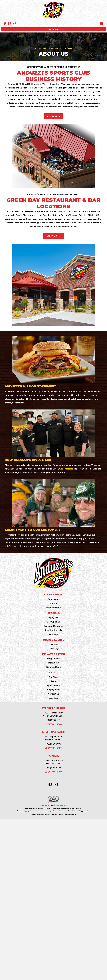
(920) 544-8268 (53, 768)
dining (65, 391)
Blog (54, 681)
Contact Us (54, 694)
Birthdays (53, 634)
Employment (53, 690)
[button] (5, 23)
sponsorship (67, 469)
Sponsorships (53, 686)
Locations (54, 698)
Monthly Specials (54, 630)
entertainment (80, 391)
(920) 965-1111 (54, 720)
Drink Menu (54, 603)
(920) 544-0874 (53, 744)
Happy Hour (53, 618)
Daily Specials (54, 622)
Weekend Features (54, 626)
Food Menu (53, 599)
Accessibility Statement (50, 815)
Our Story (54, 677)
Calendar (53, 645)
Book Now (53, 663)
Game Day (53, 649)
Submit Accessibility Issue (67, 815)
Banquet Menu (53, 608)
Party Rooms (53, 659)
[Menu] (101, 24)
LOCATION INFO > (54, 724)
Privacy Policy (36, 815)
